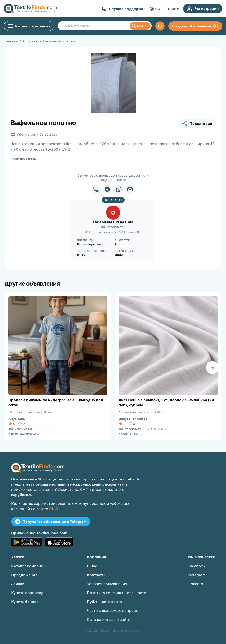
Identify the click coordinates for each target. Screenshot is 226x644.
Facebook (196, 566)
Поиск (140, 26)
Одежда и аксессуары (24, 434)
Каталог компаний (29, 26)
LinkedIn (195, 584)
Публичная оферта (104, 602)
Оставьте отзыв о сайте (109, 619)
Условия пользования (107, 584)
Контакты (96, 575)
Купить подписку (27, 593)
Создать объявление (195, 26)
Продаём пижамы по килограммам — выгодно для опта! (56, 402)
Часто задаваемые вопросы (113, 610)
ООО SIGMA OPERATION (113, 222)
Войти (174, 9)
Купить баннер (25, 602)
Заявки (18, 584)
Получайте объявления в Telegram (51, 522)
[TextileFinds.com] (30, 9)
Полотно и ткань (24, 159)
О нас (92, 566)
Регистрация (203, 9)
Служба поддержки (124, 9)
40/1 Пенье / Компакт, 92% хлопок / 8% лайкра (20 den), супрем (166, 402)
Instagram (197, 575)
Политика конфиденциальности (117, 593)
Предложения (24, 575)
